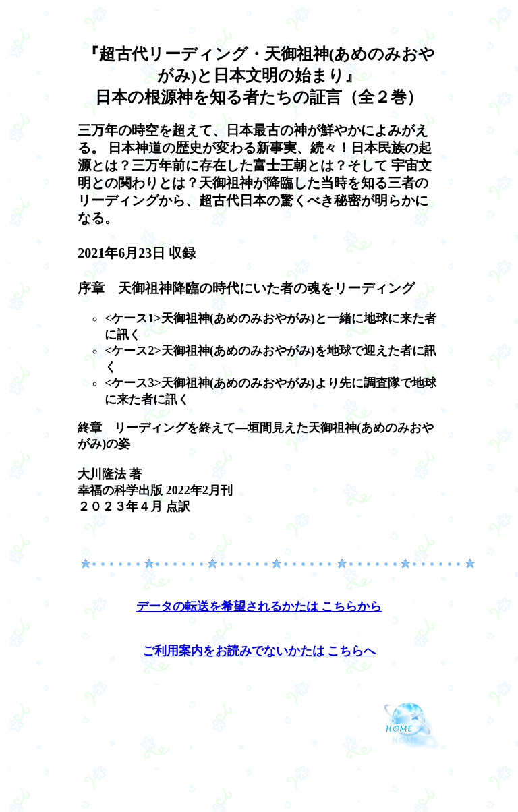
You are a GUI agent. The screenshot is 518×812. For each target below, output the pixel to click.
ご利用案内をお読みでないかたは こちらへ (259, 651)
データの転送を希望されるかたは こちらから (259, 606)
